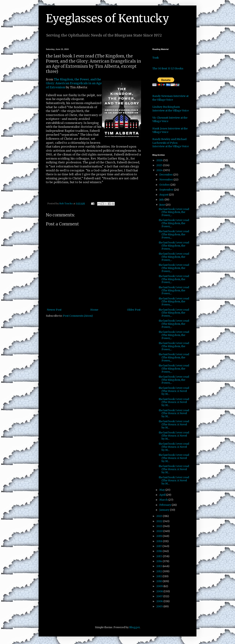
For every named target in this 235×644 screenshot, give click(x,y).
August (164, 195)
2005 (160, 606)
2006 (160, 601)
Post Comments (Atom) (78, 316)
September (167, 190)
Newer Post (54, 310)
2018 (160, 541)
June (162, 205)
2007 (160, 596)
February (166, 505)
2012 (160, 571)
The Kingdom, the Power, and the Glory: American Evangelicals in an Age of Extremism (74, 83)
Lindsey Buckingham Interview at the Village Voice (171, 109)
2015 (160, 556)
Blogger (134, 627)
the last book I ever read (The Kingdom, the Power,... (174, 212)
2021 (160, 526)
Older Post (134, 310)
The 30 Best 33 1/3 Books (168, 68)
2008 (160, 591)
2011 (159, 576)
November (166, 180)
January (165, 510)
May (162, 490)
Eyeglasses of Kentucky (107, 18)
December (166, 175)
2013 (160, 566)
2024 (160, 170)
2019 (160, 536)
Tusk (156, 58)
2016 (160, 551)
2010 (160, 581)
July (162, 200)
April (163, 495)
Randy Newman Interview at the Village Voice (170, 98)
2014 (160, 561)
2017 (159, 546)
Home (94, 310)
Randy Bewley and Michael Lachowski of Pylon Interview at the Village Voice (171, 143)
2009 (160, 586)
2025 (160, 165)
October (165, 185)
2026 (160, 160)
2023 (160, 516)
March (164, 500)
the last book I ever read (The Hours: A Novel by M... (174, 391)
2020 (160, 531)
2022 (160, 521)
